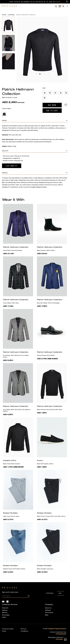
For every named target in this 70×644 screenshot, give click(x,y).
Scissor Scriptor (10, 513)
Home (4, 15)
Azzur (40, 460)
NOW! (59, 2)
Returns (5, 613)
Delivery (5, 610)
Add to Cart (52, 111)
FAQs (4, 617)
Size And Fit (12, 166)
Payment (5, 608)
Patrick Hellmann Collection (16, 247)
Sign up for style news (16, 594)
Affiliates (48, 610)
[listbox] (61, 593)
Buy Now (52, 105)
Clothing (11, 15)
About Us (48, 608)
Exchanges (6, 615)
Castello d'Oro (10, 460)
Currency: (50, 593)
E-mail (55, 629)
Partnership (49, 613)
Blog (47, 615)
